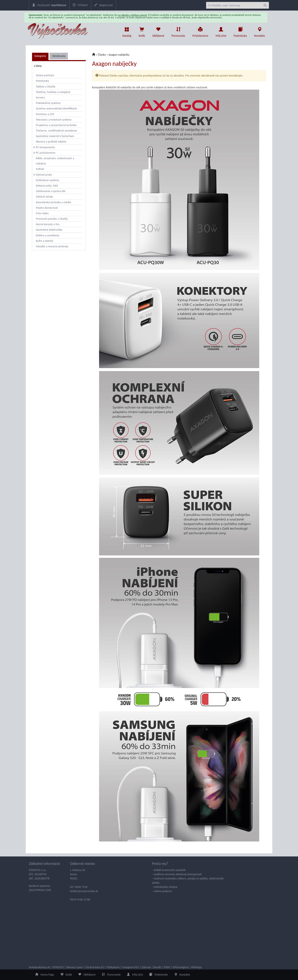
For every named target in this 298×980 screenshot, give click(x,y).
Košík (66, 975)
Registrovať (103, 5)
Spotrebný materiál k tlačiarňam (55, 136)
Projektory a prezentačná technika (56, 125)
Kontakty (260, 31)
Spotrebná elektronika (49, 230)
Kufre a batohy (45, 241)
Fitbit (167, 967)
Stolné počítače (45, 75)
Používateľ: (49, 5)
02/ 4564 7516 (79, 887)
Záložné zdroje (44, 197)
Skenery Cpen (74, 967)
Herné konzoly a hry (48, 224)
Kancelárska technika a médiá (53, 202)
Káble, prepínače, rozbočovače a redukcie (55, 161)
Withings (196, 967)
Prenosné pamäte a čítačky (52, 219)
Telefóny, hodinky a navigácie (53, 92)
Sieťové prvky (44, 175)
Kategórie (40, 56)
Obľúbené (158, 31)
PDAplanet (113, 967)
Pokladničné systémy (48, 103)
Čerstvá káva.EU (95, 967)
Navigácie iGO (131, 967)
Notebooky (42, 81)
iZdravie (146, 967)
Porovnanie (178, 31)
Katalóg (127, 31)
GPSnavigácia (181, 967)
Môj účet (221, 31)
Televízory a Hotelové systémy (54, 120)
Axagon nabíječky (119, 55)
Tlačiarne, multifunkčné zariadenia (56, 131)
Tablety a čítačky (46, 87)
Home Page (45, 975)
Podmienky (240, 31)
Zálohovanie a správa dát (51, 191)
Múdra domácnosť (47, 208)
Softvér (40, 169)
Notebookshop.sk (39, 967)
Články (102, 55)
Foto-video (42, 213)
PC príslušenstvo (46, 153)
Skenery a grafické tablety (51, 142)
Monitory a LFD (45, 114)
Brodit (157, 967)
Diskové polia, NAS (47, 186)
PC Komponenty (45, 147)
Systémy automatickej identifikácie (56, 108)
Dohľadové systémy (47, 180)
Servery (40, 98)
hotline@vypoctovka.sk (84, 891)
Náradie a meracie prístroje (52, 246)
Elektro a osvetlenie (48, 235)
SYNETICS (58, 967)
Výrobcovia (59, 56)
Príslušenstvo (200, 31)
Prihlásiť (80, 5)
